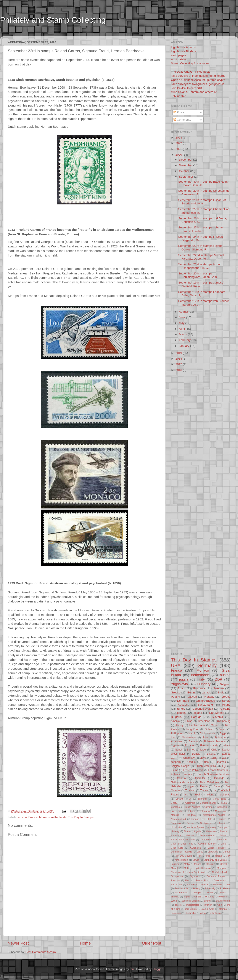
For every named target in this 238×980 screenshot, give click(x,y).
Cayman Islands (207, 844)
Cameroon (221, 840)
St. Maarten (207, 823)
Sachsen (217, 884)
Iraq (208, 856)
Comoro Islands (208, 803)
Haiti (199, 856)
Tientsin (222, 892)
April (182, 329)
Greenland (204, 721)
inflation (208, 905)
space (179, 799)
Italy (202, 679)
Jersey (179, 725)
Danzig (196, 754)
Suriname (220, 738)
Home (85, 943)
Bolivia (223, 835)
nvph (219, 905)
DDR (218, 679)
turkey (181, 709)
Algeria (198, 831)
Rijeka (205, 884)
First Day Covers (183, 856)
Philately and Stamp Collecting (53, 20)
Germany (207, 665)
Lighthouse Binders (183, 51)
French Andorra (192, 807)
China (189, 721)
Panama (222, 819)
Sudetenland (182, 892)
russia (184, 679)
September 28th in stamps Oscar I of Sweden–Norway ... (202, 202)
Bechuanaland (207, 835)
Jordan (218, 856)
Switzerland (205, 705)
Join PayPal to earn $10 (186, 88)
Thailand (190, 790)
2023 (179, 138)
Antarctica (176, 835)
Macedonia (221, 811)
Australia (184, 705)
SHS (214, 758)
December (186, 160)
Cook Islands (207, 733)
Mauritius (211, 864)
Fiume (175, 770)
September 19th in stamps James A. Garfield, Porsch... (202, 284)
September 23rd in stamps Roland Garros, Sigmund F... (200, 248)
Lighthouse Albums (183, 47)
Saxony (196, 888)
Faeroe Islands (209, 746)
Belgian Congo (180, 766)
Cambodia (205, 840)
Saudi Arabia (181, 888)
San (228, 884)
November (186, 165)
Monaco (44, 817)
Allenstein (211, 831)
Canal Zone (220, 799)
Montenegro (189, 738)
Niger (191, 786)
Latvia (196, 860)
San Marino (217, 713)
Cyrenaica (195, 848)
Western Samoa (195, 827)
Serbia (226, 701)
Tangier (197, 892)
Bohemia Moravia (215, 741)
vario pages (178, 55)
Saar (205, 738)
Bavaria (193, 741)
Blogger (157, 969)
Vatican (192, 697)
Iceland (198, 713)
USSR (198, 897)
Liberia (192, 811)
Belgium (225, 684)
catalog (212, 827)
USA (176, 665)
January (185, 346)
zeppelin (176, 762)
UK (215, 790)
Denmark (183, 701)
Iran (173, 738)
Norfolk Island (219, 872)
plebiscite (225, 795)
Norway (209, 697)
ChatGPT (176, 803)
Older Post (152, 943)
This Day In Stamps (81, 817)
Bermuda (202, 799)
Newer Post (18, 943)
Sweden (218, 688)
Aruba (205, 762)
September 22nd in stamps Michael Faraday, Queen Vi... (201, 257)
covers (178, 905)
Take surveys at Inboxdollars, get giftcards (198, 76)
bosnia (181, 713)
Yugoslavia (179, 684)
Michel (174, 868)
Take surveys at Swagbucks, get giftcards (198, 84)
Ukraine (225, 709)
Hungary (204, 684)
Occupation (177, 876)
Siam (217, 786)
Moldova (191, 815)
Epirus (200, 852)
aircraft (208, 901)
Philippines (177, 733)
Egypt (223, 733)
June (183, 317)
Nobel (178, 750)
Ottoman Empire (216, 876)
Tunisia (222, 823)
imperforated (193, 905)
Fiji (224, 766)
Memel (223, 864)
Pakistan (175, 880)
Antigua (191, 762)
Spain (181, 688)
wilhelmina (215, 913)
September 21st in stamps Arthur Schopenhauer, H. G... (200, 266)
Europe (227, 852)
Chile (214, 750)
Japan (223, 729)
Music (227, 746)
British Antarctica (206, 766)
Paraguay (176, 823)
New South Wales (198, 872)
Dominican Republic (181, 852)
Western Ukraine (191, 901)
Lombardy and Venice (215, 860)
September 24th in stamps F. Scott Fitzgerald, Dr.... (201, 238)
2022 (179, 143)
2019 (179, 353)
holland (210, 795)
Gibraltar (200, 778)
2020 (179, 155)
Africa (187, 831)
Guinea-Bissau (205, 701)
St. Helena (225, 888)
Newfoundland (178, 819)
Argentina (177, 741)
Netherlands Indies (182, 782)
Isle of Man (177, 811)
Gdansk (182, 778)
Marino (198, 864)
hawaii (196, 795)
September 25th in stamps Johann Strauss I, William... (201, 229)
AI (190, 799)
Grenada (219, 778)
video (203, 913)
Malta (187, 864)
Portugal (197, 717)
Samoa (191, 750)
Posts (179, 112)
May (182, 323)
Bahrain (191, 835)
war (224, 758)
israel (203, 750)
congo (224, 827)
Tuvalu (204, 790)
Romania (199, 688)
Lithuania (205, 811)
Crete (224, 844)
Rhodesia (192, 884)
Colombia (190, 803)
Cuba (224, 803)
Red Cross (177, 884)
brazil (192, 733)
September (187, 177)
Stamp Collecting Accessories (190, 63)
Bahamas (220, 762)
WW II (174, 901)
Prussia (191, 823)
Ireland (226, 705)
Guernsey (189, 758)
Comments (182, 120)
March (183, 334)
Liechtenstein (197, 725)
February (185, 340)
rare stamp (191, 909)
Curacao (175, 807)
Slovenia (217, 717)
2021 (179, 149)
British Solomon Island (183, 840)
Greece (176, 692)
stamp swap (208, 909)
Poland (175, 697)
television (176, 913)
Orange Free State (202, 819)
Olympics (195, 876)
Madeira (175, 815)
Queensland (220, 880)
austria (22, 817)
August (184, 312)
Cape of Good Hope (182, 844)
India (221, 692)
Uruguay (210, 897)
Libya (203, 758)
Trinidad (175, 897)
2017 (179, 364)
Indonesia (222, 807)
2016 (179, 370)
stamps (223, 909)
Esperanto (213, 852)
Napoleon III (177, 872)
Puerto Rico (202, 880)
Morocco (221, 868)
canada (206, 692)
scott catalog (179, 59)
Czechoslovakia (203, 709)
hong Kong (193, 729)
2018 (179, 359)
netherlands (59, 817)
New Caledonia (209, 782)
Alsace (223, 831)
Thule (210, 892)
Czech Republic (217, 848)
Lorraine (175, 864)
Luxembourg (223, 721)
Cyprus (175, 746)
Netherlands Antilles (214, 815)
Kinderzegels (181, 860)
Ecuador (190, 746)
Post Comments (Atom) (41, 952)
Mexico (215, 725)
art (186, 795)
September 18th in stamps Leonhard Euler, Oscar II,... (202, 294)
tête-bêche (190, 913)
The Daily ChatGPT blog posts (191, 72)
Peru (188, 880)
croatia (226, 697)
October (185, 171)
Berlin (191, 692)
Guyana (209, 807)
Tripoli (187, 897)
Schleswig (210, 888)
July (228, 856)
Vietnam (223, 897)
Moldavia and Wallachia (197, 868)
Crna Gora (177, 848)
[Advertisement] (83, 33)
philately (175, 831)
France (33, 817)
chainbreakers (223, 901)
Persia (204, 786)
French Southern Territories (214, 774)
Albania (175, 721)
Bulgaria (176, 717)
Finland (209, 729)
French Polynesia (193, 770)
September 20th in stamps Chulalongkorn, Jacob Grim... (199, 275)
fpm (132, 969)
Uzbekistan (177, 827)
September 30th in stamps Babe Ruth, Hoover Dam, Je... (203, 183)
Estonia (211, 754)
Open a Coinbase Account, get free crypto (198, 80)
